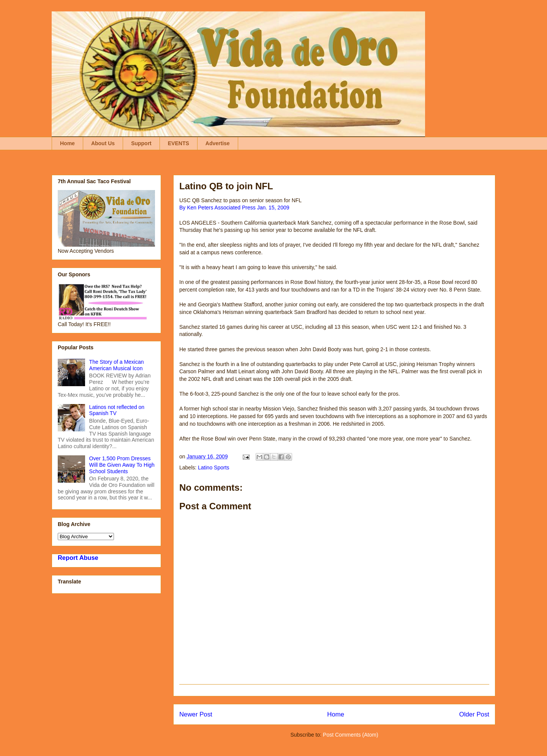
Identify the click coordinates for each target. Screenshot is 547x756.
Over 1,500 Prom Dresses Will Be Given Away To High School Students (122, 465)
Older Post (474, 714)
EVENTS (179, 143)
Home (67, 143)
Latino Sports (214, 468)
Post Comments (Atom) (350, 735)
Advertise (218, 143)
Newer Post (196, 714)
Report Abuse (78, 558)
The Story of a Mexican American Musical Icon (117, 365)
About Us (103, 143)
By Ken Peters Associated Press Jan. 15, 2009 (234, 208)
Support (141, 143)
